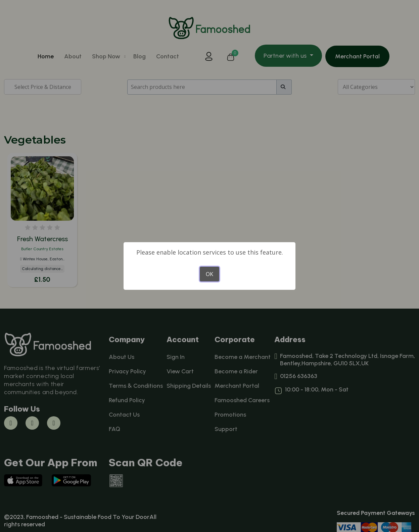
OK (209, 274)
